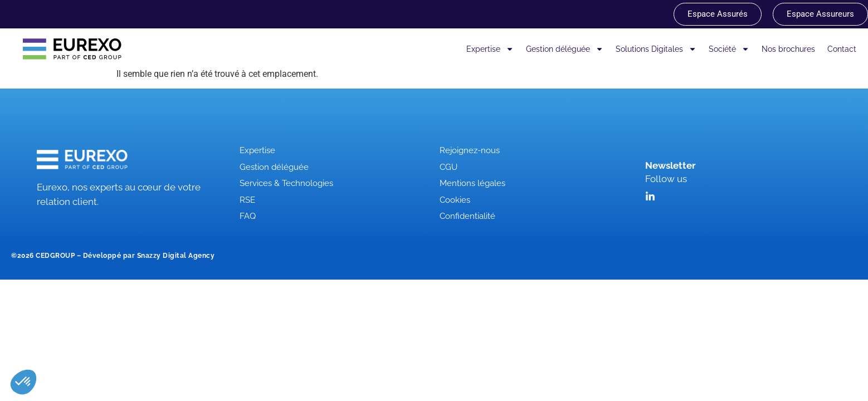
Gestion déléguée (565, 49)
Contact (842, 49)
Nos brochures (788, 49)
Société (729, 49)
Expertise (490, 49)
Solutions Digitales (656, 49)
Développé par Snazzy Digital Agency (149, 256)
